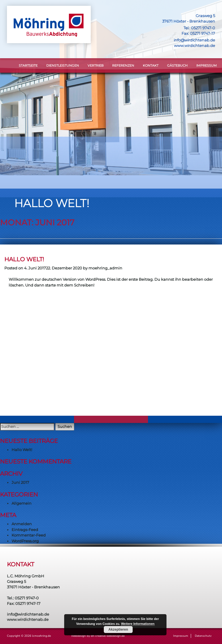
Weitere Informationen (138, 624)
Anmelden (22, 524)
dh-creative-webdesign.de (108, 636)
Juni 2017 (20, 482)
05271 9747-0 (203, 28)
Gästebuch (177, 65)
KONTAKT (151, 65)
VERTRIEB (96, 65)
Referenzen (123, 65)
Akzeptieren (118, 630)
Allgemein (22, 503)
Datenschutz (203, 636)
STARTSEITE (28, 65)
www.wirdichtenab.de (195, 45)
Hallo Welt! (24, 259)
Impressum (207, 65)
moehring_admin (105, 268)
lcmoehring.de (41, 636)
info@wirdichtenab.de (194, 40)
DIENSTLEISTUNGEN (63, 65)
